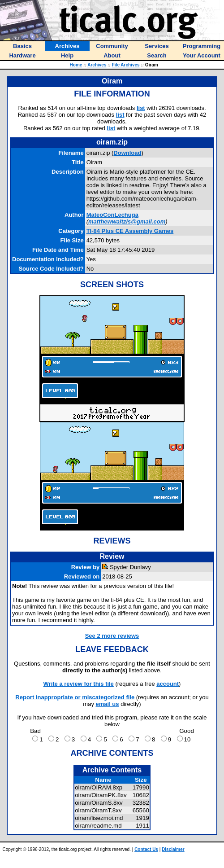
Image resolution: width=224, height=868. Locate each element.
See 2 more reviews (112, 636)
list (141, 108)
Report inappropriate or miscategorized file (75, 697)
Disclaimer (173, 849)
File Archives (126, 65)
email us (108, 704)
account (168, 684)
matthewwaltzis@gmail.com (127, 221)
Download (127, 153)
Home (76, 65)
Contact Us (146, 849)
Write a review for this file (79, 684)
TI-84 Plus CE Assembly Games (130, 231)
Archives (97, 65)
